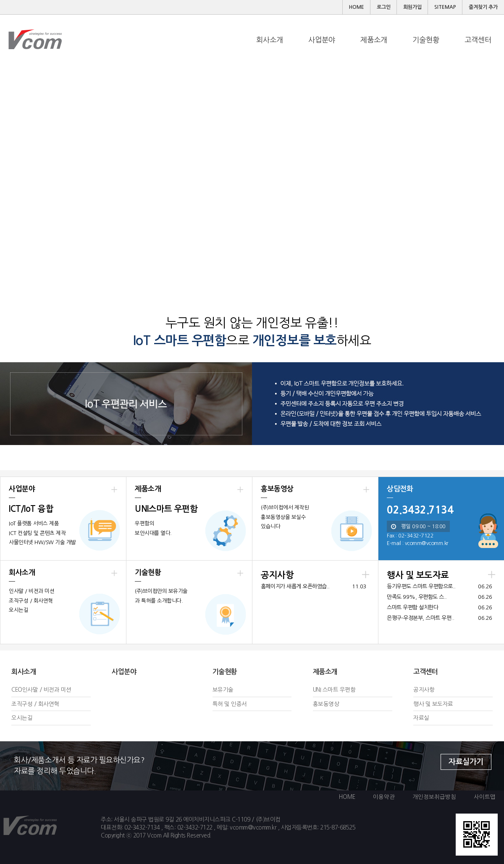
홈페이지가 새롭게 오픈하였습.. (295, 586)
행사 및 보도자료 (433, 704)
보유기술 (223, 690)
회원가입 (412, 7)
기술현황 (225, 672)
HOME (357, 7)
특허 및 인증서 (230, 704)
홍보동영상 (326, 704)
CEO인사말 (25, 690)
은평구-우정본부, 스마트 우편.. (420, 618)
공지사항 (424, 690)
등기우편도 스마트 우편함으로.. (421, 586)
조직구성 (22, 704)
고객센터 (425, 672)
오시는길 (22, 718)
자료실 (421, 718)
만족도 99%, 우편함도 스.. (417, 597)
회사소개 (24, 672)
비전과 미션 (58, 690)
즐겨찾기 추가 (483, 7)
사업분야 (124, 672)
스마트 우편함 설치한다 (412, 607)
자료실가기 (466, 762)
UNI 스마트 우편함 (334, 690)
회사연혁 (49, 704)
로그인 (384, 7)
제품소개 (325, 672)
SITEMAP (445, 7)
